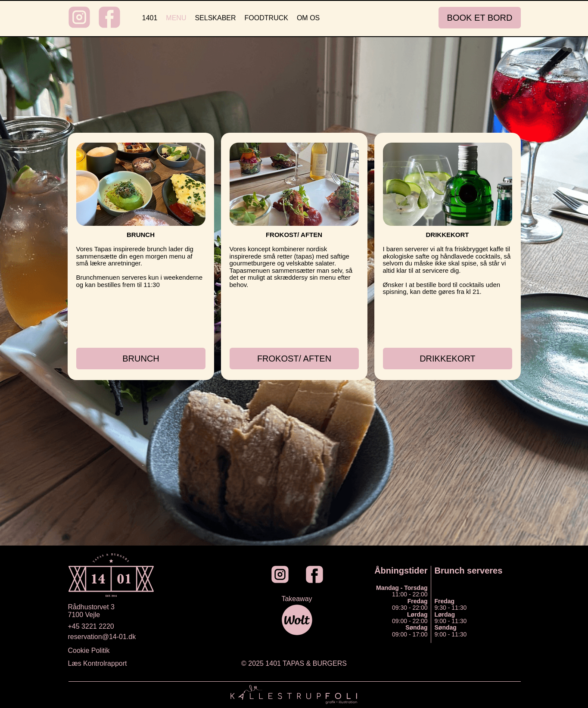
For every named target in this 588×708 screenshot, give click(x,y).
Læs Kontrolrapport (98, 663)
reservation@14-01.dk (102, 637)
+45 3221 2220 (91, 626)
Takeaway (297, 599)
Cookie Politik (89, 650)
